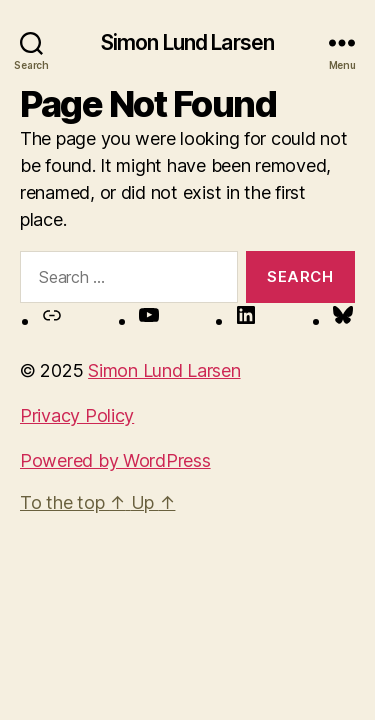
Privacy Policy (77, 415)
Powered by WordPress (115, 460)
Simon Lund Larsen (187, 42)
